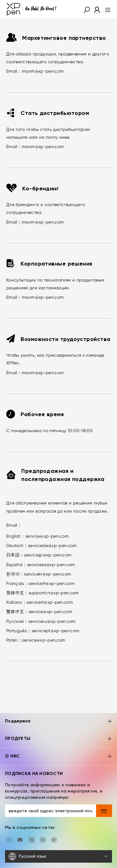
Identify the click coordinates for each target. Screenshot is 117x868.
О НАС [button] (58, 741)
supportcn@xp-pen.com (54, 593)
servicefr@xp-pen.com (51, 583)
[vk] (32, 824)
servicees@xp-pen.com (51, 565)
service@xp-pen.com (47, 536)
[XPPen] (32, 9)
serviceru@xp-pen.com (52, 621)
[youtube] (9, 824)
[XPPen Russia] (54, 824)
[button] (87, 9)
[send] (104, 795)
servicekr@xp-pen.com (48, 574)
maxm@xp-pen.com (43, 71)
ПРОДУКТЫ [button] (58, 723)
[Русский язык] (58, 841)
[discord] (20, 824)
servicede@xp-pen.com (53, 545)
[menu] (106, 9)
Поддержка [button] (58, 706)
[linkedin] (43, 824)
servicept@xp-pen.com (56, 631)
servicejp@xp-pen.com (48, 555)
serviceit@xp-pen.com (50, 602)
